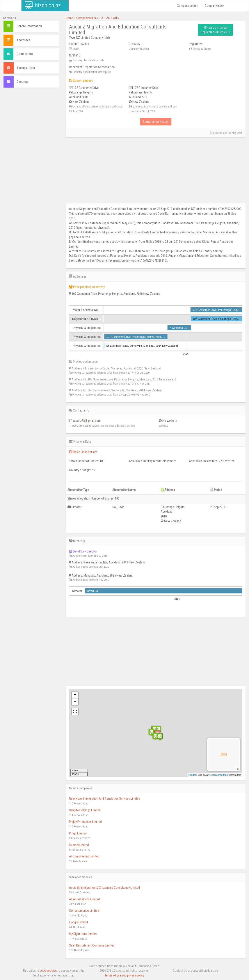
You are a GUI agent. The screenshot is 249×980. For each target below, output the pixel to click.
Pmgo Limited (78, 833)
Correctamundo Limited (84, 911)
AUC (116, 18)
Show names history (156, 122)
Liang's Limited (78, 922)
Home (69, 18)
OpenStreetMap (219, 775)
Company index (214, 6)
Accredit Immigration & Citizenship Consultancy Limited (104, 888)
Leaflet (192, 775)
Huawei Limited (79, 845)
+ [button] (75, 695)
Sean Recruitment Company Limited (92, 945)
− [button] (75, 702)
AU (108, 18)
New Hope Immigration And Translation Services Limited (105, 799)
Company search (188, 6)
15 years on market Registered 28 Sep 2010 (215, 30)
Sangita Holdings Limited (85, 810)
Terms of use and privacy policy (124, 975)
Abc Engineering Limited (84, 856)
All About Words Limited (84, 899)
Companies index (87, 18)
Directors (23, 82)
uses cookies (48, 971)
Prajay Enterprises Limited (85, 822)
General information (29, 26)
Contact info (25, 54)
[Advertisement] (31, 158)
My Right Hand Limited (83, 934)
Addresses (23, 40)
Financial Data (26, 68)
